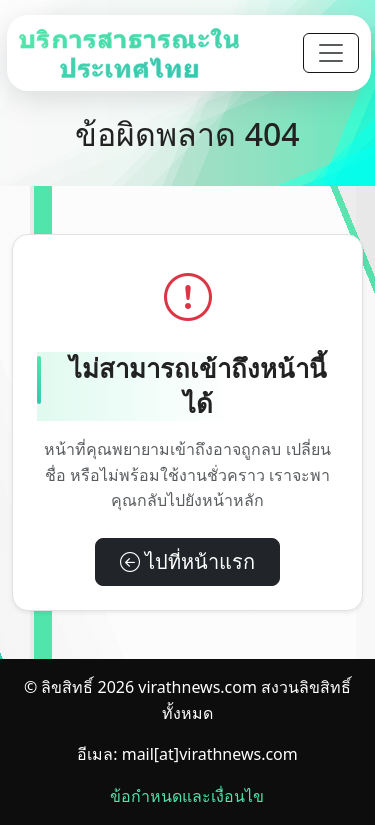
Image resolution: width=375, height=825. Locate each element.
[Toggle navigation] (331, 53)
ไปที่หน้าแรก (187, 561)
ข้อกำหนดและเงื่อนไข (187, 796)
